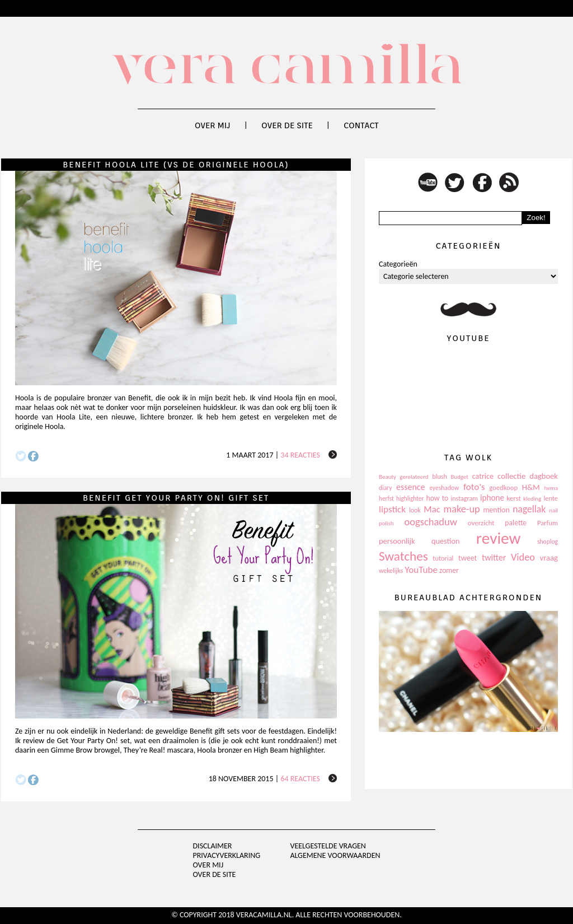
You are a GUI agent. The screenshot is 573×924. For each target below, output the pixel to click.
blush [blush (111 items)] (440, 477)
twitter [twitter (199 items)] (494, 557)
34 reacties (300, 455)
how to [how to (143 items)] (438, 498)
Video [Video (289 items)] (523, 557)
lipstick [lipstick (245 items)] (392, 509)
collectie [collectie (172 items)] (511, 476)
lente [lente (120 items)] (551, 498)
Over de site (287, 125)
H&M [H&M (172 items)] (531, 487)
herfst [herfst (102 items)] (386, 498)
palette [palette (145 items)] (516, 523)
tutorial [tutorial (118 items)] (443, 558)
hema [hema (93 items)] (551, 488)
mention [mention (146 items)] (496, 510)
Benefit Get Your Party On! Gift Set (176, 498)
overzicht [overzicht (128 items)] (481, 523)
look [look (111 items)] (415, 510)
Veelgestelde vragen (328, 846)
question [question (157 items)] (445, 541)
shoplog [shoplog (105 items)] (548, 542)
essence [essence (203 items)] (411, 487)
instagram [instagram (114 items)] (464, 498)
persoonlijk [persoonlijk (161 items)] (397, 541)
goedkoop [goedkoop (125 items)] (503, 487)
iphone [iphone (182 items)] (492, 498)
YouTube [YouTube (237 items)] (421, 570)
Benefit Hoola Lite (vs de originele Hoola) (176, 165)
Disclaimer (213, 846)
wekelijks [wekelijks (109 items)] (391, 571)
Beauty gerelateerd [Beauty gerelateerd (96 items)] (404, 477)
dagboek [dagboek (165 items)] (544, 476)
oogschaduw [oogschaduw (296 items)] (431, 522)
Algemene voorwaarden (335, 855)
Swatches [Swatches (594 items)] (403, 556)
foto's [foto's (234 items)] (474, 487)
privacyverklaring (227, 855)
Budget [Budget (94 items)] (460, 477)
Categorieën (398, 264)
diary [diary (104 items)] (385, 488)
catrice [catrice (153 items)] (483, 476)
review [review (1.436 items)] (499, 538)
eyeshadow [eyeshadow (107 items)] (444, 488)
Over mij (213, 125)
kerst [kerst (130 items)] (514, 498)
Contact (361, 125)
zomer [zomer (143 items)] (449, 570)
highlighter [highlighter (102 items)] (410, 498)
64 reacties (300, 779)
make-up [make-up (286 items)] (461, 509)
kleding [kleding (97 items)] (532, 499)
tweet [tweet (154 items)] (468, 558)
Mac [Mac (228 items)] (432, 509)
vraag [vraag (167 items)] (549, 558)
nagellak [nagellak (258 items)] (529, 509)
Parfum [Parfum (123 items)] (548, 523)
